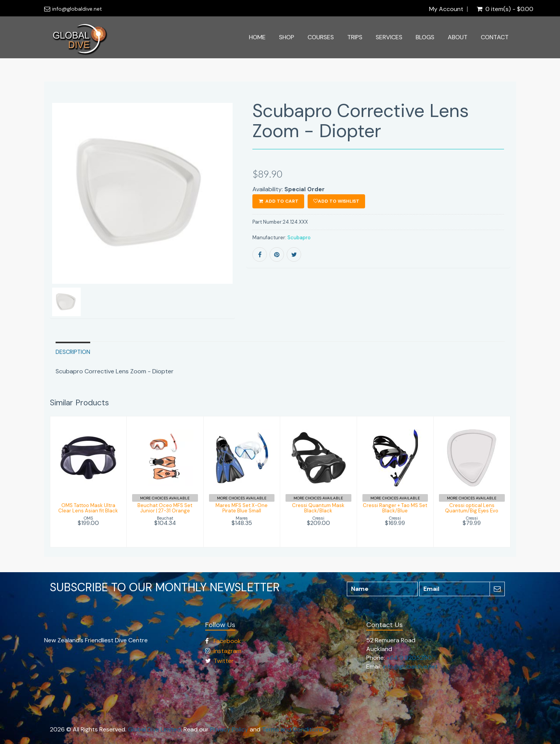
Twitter (224, 661)
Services (389, 37)
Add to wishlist (336, 201)
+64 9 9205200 (409, 658)
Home (257, 37)
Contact (495, 37)
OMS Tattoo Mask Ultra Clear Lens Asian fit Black (88, 508)
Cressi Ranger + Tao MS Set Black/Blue (395, 508)
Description (73, 352)
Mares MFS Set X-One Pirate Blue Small (242, 508)
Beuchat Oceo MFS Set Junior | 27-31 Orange (165, 508)
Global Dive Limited (154, 729)
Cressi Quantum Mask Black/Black (318, 508)
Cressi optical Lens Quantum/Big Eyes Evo (472, 508)
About (458, 37)
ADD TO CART (278, 201)
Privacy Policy (229, 729)
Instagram (227, 651)
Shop (287, 37)
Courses (321, 37)
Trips (355, 37)
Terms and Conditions (293, 729)
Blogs (425, 37)
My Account (446, 9)
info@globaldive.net (77, 9)
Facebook (227, 641)
